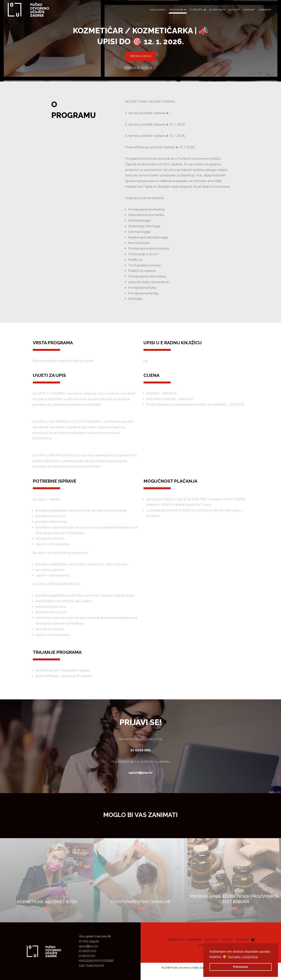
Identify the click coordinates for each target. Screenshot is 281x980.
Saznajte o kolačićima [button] (243, 957)
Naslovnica (158, 10)
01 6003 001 (87, 956)
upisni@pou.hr (88, 946)
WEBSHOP (265, 10)
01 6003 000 (87, 951)
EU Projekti (217, 10)
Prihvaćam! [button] (241, 967)
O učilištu (211, 940)
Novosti (234, 10)
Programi (194, 940)
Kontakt (249, 10)
